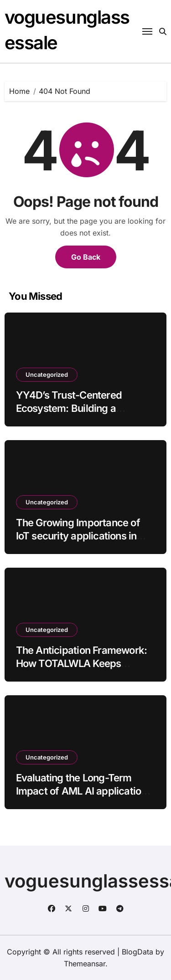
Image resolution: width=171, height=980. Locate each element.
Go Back (86, 257)
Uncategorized (47, 375)
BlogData (137, 952)
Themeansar (85, 964)
